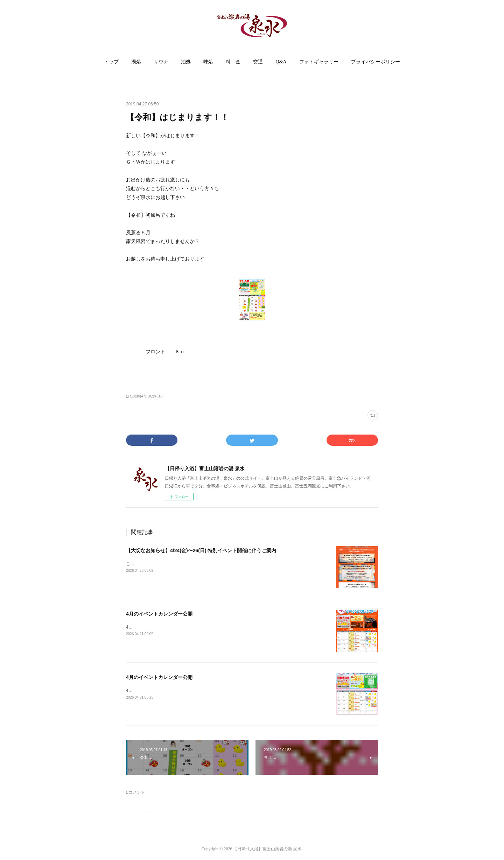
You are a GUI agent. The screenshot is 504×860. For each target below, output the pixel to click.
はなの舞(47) (136, 396)
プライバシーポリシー (376, 62)
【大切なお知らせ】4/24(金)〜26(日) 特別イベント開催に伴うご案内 (201, 550)
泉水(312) (156, 396)
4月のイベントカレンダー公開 (159, 614)
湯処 (136, 62)
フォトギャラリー (319, 62)
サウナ (161, 62)
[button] (111, 62)
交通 (258, 62)
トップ (111, 62)
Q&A (281, 62)
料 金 (233, 62)
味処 (208, 62)
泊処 (186, 62)
